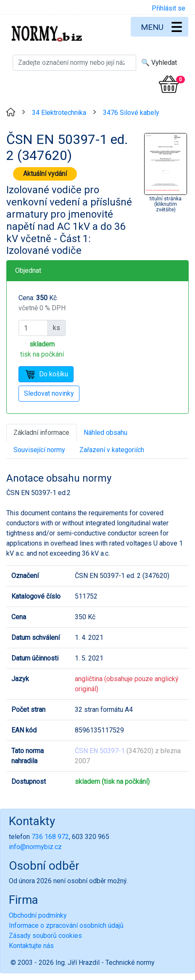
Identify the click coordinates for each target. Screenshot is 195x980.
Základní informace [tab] (41, 433)
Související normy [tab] (39, 450)
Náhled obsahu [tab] (105, 433)
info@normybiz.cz (35, 847)
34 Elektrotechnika (59, 113)
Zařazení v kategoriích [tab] (112, 450)
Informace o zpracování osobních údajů (66, 925)
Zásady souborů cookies (45, 936)
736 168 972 (50, 837)
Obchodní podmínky (38, 915)
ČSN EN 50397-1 (100, 751)
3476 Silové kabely (131, 113)
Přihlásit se (169, 8)
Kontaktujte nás (31, 946)
